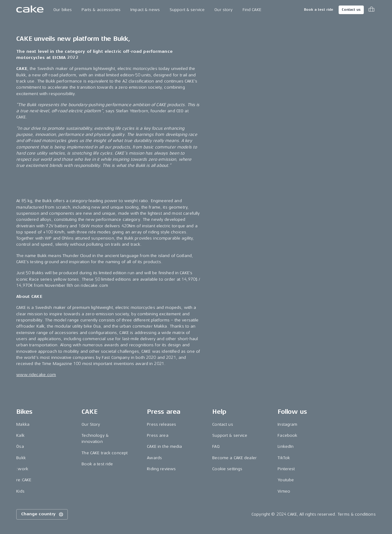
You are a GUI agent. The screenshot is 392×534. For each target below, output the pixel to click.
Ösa (20, 446)
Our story (223, 10)
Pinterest (286, 469)
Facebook (287, 435)
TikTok (284, 458)
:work (22, 469)
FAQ (216, 446)
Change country (43, 514)
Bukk (21, 458)
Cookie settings (227, 469)
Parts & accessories (101, 10)
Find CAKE (252, 10)
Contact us (351, 10)
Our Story (91, 424)
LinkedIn (286, 446)
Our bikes (63, 10)
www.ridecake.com (36, 375)
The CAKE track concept (105, 453)
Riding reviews (161, 469)
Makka (23, 424)
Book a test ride (319, 10)
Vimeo (284, 491)
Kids (20, 491)
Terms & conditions (357, 514)
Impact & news (145, 10)
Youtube (286, 480)
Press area (158, 435)
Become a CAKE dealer (234, 458)
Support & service (187, 10)
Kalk (20, 435)
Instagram (287, 424)
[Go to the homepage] (30, 10)
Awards (154, 458)
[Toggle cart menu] (371, 10)
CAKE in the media (164, 446)
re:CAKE (24, 480)
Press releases (161, 424)
